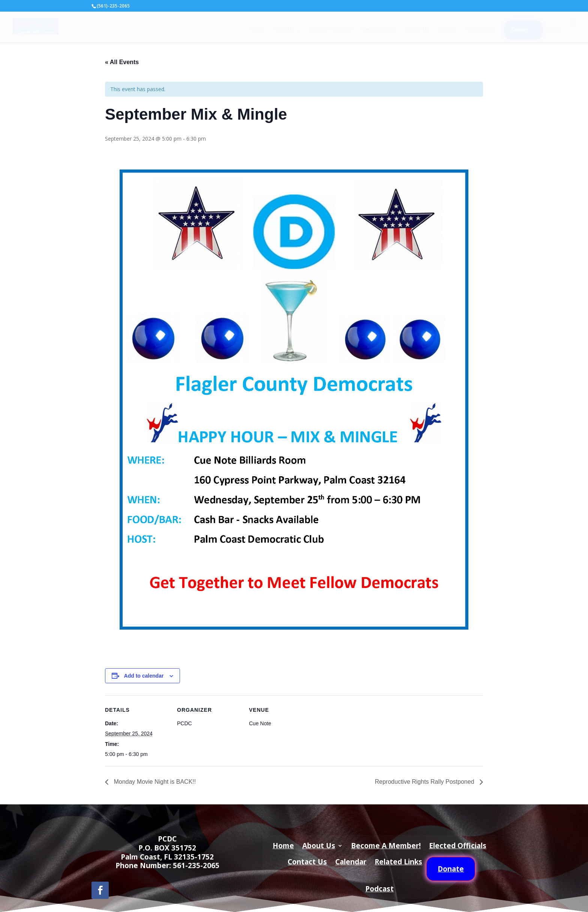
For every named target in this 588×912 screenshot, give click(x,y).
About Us (283, 30)
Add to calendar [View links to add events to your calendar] (144, 676)
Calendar (447, 30)
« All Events (122, 62)
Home (257, 30)
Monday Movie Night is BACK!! (154, 782)
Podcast (553, 30)
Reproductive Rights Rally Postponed (425, 782)
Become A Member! (331, 30)
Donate (519, 30)
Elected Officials (379, 30)
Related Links (481, 30)
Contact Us (416, 30)
